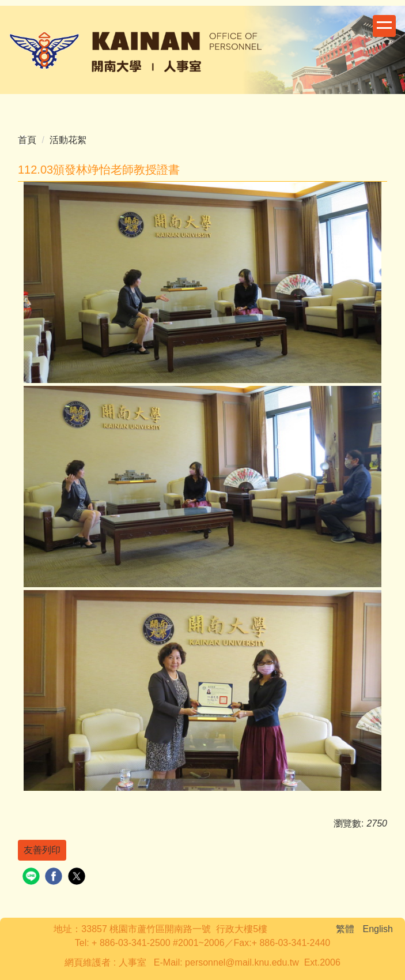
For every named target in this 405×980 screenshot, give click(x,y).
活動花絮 (68, 140)
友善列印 (42, 850)
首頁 (27, 140)
